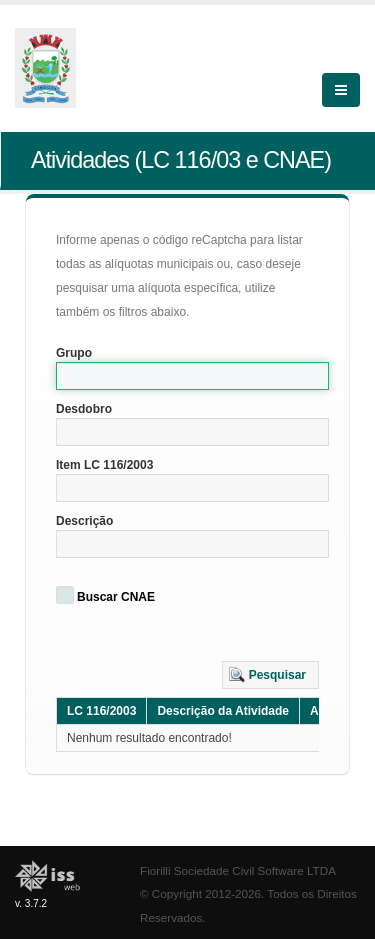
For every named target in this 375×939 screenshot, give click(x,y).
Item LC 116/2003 (104, 465)
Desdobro (84, 409)
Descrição (84, 521)
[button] (270, 675)
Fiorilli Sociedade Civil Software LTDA (238, 870)
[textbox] (192, 376)
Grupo (74, 353)
